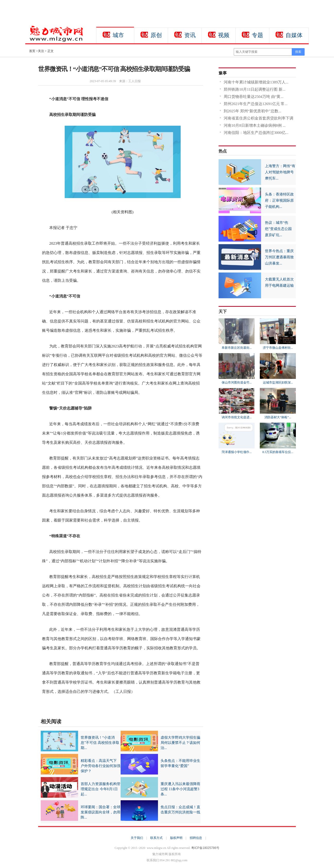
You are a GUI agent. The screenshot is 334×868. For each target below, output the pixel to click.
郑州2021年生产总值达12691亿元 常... (256, 104)
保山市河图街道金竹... (237, 382)
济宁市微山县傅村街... (278, 348)
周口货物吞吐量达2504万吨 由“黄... (254, 97)
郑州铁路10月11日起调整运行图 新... (254, 89)
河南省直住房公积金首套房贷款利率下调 (258, 118)
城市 (118, 35)
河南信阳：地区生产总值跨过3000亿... (256, 133)
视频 (224, 35)
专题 (257, 35)
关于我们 (137, 838)
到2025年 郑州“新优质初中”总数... (252, 111)
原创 (156, 35)
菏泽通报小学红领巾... (237, 452)
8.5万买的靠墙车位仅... (278, 452)
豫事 (223, 73)
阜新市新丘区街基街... (237, 348)
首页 (32, 51)
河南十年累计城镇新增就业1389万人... (256, 82)
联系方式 (156, 838)
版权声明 (176, 838)
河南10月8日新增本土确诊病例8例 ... (255, 125)
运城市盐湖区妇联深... (278, 382)
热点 (223, 151)
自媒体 (294, 35)
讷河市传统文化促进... (237, 417)
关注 (41, 51)
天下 (223, 312)
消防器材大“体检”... (278, 417)
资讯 (190, 35)
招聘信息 (196, 838)
